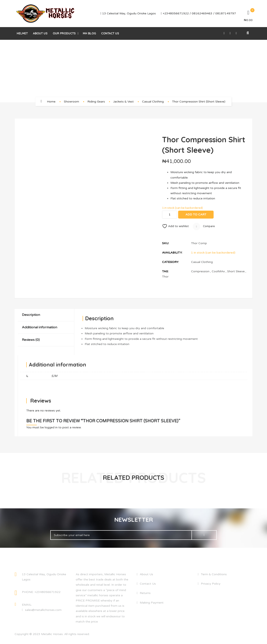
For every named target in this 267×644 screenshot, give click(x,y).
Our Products (64, 33)
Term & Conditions (214, 574)
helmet (22, 33)
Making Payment (152, 603)
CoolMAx (218, 271)
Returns (145, 593)
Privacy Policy (211, 584)
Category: (170, 262)
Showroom (71, 102)
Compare (204, 226)
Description (31, 315)
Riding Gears (96, 102)
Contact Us (110, 33)
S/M (54, 376)
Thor (165, 277)
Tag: (165, 271)
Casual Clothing (153, 102)
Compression (200, 271)
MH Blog (89, 33)
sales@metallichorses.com (43, 610)
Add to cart (196, 214)
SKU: (166, 243)
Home (51, 102)
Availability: (172, 253)
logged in (51, 427)
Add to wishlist (175, 226)
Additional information (40, 327)
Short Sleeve (236, 271)
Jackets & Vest (123, 102)
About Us (40, 33)
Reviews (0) (31, 340)
